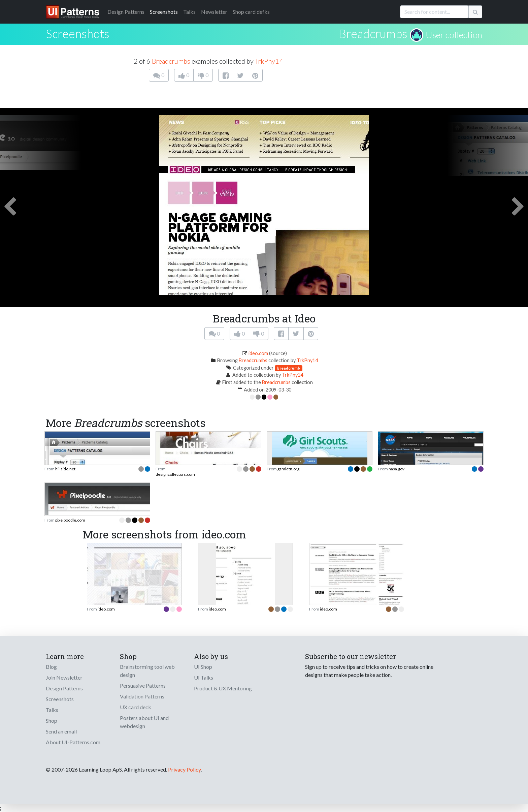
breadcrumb (289, 368)
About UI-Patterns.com (73, 742)
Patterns (126, 12)
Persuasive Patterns (143, 685)
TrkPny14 (269, 61)
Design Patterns (64, 688)
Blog (51, 667)
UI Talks (204, 677)
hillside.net (65, 469)
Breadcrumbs (373, 33)
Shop (52, 721)
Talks (189, 12)
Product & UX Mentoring (223, 688)
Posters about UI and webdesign (144, 722)
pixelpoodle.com (70, 520)
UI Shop (203, 667)
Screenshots (164, 12)
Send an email (61, 731)
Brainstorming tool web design (147, 671)
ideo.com (258, 353)
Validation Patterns (142, 696)
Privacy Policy (184, 769)
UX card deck (136, 707)
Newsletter (214, 12)
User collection (454, 35)
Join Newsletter (64, 677)
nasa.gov (397, 469)
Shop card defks (251, 12)
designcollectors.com (175, 474)
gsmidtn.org (288, 469)
